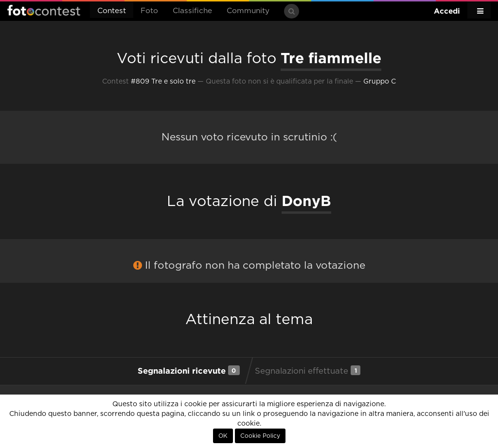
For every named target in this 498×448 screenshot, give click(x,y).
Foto (149, 11)
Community (248, 11)
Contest (112, 11)
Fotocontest (44, 10)
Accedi (447, 11)
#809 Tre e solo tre (163, 82)
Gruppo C (380, 82)
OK (223, 436)
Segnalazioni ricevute (189, 370)
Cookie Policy (260, 436)
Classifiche (192, 11)
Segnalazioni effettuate (308, 370)
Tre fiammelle (331, 58)
